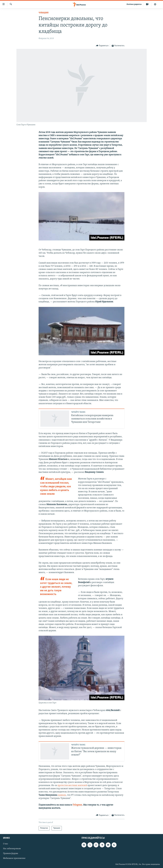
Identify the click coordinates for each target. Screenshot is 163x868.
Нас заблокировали (12, 849)
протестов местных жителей (72, 785)
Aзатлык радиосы (134, 4)
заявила (62, 795)
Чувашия (43, 13)
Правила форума (11, 853)
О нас (6, 844)
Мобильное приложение (14, 858)
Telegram (77, 805)
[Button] (102, 46)
